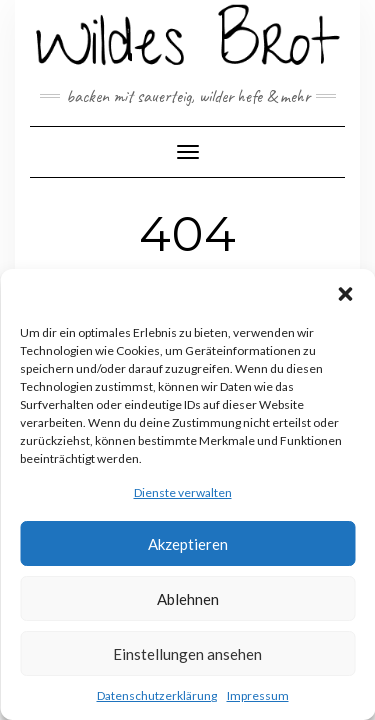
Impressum (258, 695)
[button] (345, 294)
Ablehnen (188, 599)
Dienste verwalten (183, 492)
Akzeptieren (188, 544)
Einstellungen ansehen (187, 654)
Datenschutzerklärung (157, 695)
